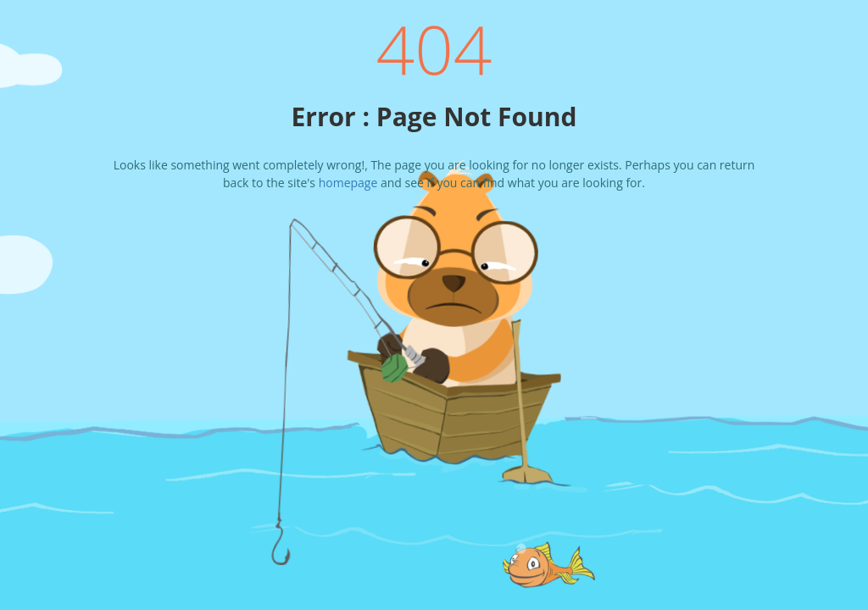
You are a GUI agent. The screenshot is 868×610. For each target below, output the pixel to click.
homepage (348, 183)
